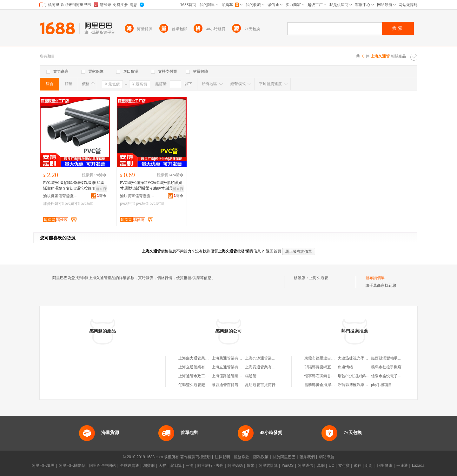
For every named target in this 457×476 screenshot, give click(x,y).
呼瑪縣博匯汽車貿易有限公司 (362, 385)
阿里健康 (385, 466)
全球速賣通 (129, 466)
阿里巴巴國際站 (72, 466)
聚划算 (176, 466)
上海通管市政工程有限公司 (201, 376)
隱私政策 (261, 457)
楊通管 (251, 376)
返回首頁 (274, 251)
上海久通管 (319, 278)
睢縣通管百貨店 (225, 385)
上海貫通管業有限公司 (264, 367)
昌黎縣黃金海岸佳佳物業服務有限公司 (337, 385)
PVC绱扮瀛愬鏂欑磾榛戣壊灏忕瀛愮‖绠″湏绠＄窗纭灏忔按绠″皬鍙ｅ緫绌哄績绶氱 (74, 186)
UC (331, 466)
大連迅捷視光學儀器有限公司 (362, 358)
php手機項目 (381, 385)
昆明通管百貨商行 (260, 385)
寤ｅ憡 (101, 189)
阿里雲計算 (268, 466)
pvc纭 (87, 204)
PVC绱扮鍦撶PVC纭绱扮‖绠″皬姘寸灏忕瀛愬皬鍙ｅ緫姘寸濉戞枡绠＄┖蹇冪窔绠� (151, 186)
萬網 (321, 466)
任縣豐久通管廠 (192, 385)
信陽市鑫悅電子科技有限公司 (396, 376)
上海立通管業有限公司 (197, 367)
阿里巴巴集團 (43, 466)
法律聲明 (222, 457)
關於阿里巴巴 (284, 457)
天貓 (162, 466)
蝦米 (251, 466)
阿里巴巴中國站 (103, 466)
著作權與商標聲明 (195, 457)
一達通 (402, 466)
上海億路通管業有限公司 (233, 376)
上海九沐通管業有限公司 (266, 358)
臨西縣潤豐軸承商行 (388, 358)
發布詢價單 (375, 278)
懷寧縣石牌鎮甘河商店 (323, 376)
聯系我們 (307, 457)
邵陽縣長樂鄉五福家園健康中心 (331, 367)
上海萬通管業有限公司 (231, 358)
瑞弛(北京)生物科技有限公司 (362, 376)
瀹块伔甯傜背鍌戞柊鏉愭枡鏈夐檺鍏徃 (61, 196)
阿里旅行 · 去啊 (210, 466)
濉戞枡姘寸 (53, 204)
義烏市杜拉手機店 (386, 367)
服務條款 (242, 457)
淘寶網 (149, 466)
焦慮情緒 (345, 367)
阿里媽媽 (235, 466)
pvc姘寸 (72, 204)
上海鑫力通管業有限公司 (199, 358)
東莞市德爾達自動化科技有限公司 (333, 358)
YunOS (288, 466)
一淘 (189, 466)
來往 (358, 466)
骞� (102, 196)
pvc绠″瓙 (157, 204)
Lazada (418, 466)
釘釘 (369, 466)
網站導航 (327, 457)
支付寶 (344, 466)
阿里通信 (305, 466)
